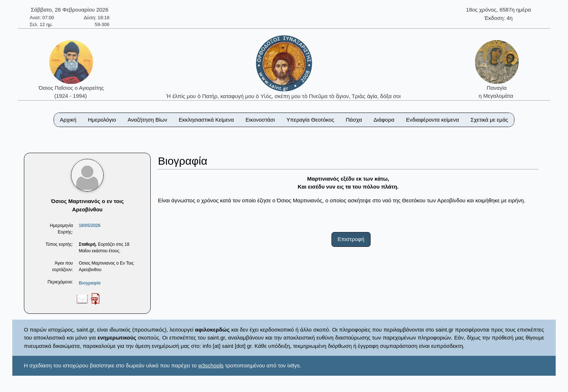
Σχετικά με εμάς (489, 120)
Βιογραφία (89, 283)
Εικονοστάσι (260, 120)
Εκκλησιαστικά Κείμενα (206, 120)
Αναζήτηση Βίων (147, 120)
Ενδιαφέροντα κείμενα (433, 120)
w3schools (211, 365)
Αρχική (68, 120)
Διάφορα (384, 120)
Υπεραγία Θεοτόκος (310, 120)
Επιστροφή (351, 239)
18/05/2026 (89, 225)
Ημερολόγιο (102, 120)
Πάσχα (354, 120)
